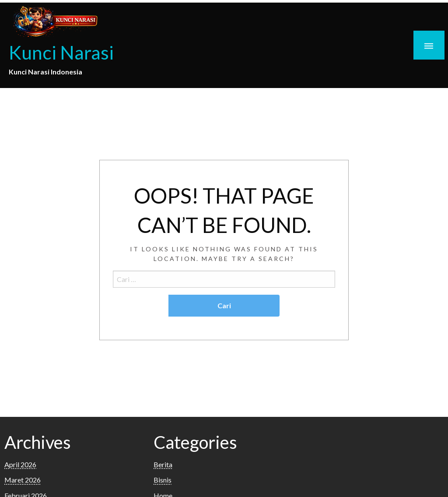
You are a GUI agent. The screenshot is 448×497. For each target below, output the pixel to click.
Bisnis (163, 480)
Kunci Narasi (61, 52)
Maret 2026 (23, 480)
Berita (163, 464)
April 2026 (20, 464)
